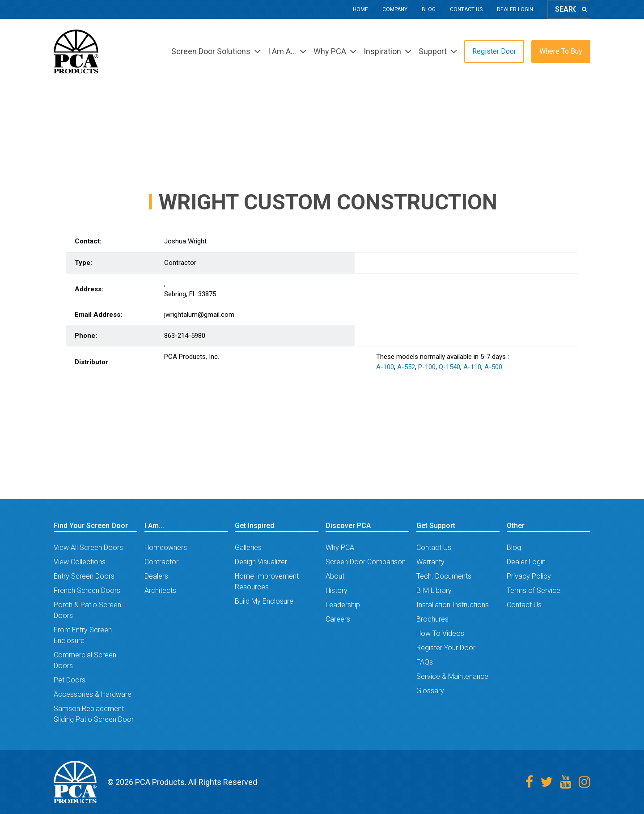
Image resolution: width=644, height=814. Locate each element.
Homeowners (166, 548)
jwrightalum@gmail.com (199, 315)
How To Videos (440, 633)
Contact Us (466, 9)
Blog (429, 9)
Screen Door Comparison (366, 562)
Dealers (156, 576)
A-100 (385, 367)
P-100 (427, 367)
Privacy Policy (529, 576)
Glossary (430, 691)
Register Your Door (446, 648)
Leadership (343, 605)
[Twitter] (547, 782)
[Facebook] (529, 782)
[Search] (584, 9)
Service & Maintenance (452, 676)
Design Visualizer (261, 562)
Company (395, 9)
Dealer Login (515, 9)
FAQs (425, 662)
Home (360, 9)
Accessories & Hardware (93, 694)
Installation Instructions (453, 605)
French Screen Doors (87, 590)
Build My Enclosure (264, 601)
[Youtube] (566, 782)
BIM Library (434, 590)
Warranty (430, 562)
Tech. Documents (444, 576)
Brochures (432, 619)
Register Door (494, 51)
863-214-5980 (185, 336)
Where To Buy (561, 51)
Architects (160, 590)
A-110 (472, 367)
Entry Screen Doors (84, 576)
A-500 (493, 367)
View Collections (80, 562)
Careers (338, 619)
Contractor (161, 562)
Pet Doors (70, 680)
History (337, 590)
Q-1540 (449, 367)
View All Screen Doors (88, 548)
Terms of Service (534, 590)
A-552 (406, 367)
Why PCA (340, 548)
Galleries (248, 548)
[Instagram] (585, 782)
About (335, 576)
